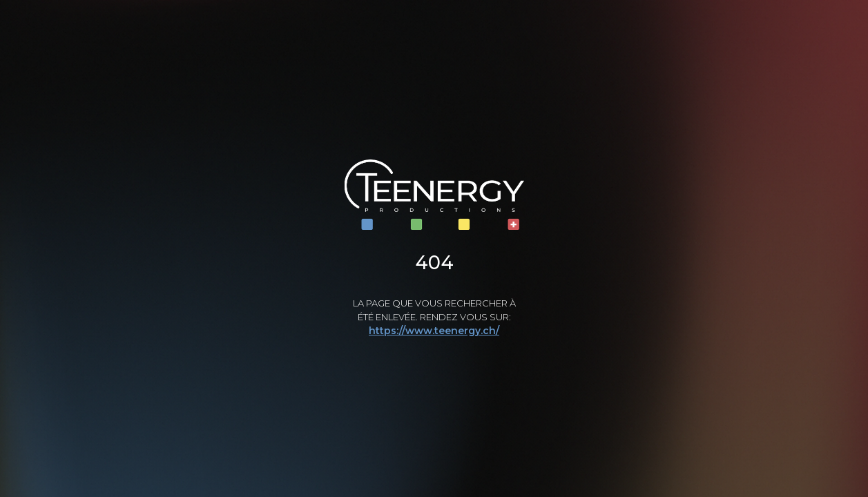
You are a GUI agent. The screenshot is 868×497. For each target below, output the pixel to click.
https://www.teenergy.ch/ (434, 331)
